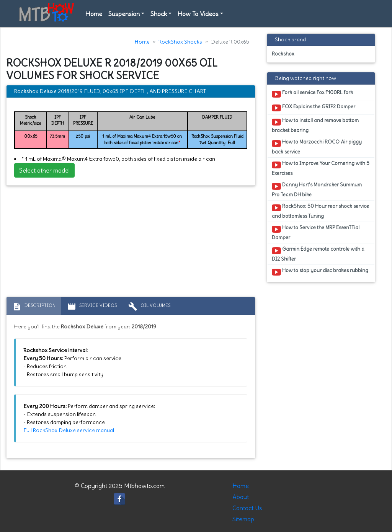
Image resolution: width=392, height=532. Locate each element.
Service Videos (92, 307)
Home (94, 14)
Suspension (124, 14)
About (241, 497)
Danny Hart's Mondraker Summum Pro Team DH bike (317, 189)
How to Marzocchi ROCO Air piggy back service (317, 147)
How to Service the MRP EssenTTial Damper (316, 232)
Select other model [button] (44, 170)
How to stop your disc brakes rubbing (320, 272)
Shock (159, 14)
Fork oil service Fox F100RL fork (312, 94)
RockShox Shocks (180, 42)
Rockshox (283, 54)
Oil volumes (149, 307)
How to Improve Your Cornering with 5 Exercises (321, 168)
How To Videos (198, 14)
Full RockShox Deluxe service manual (69, 430)
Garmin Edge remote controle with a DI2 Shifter (318, 254)
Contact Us (247, 508)
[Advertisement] (131, 243)
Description (34, 307)
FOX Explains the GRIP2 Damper (314, 108)
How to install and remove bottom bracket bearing (315, 125)
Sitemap (243, 519)
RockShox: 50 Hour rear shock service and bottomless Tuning (320, 211)
